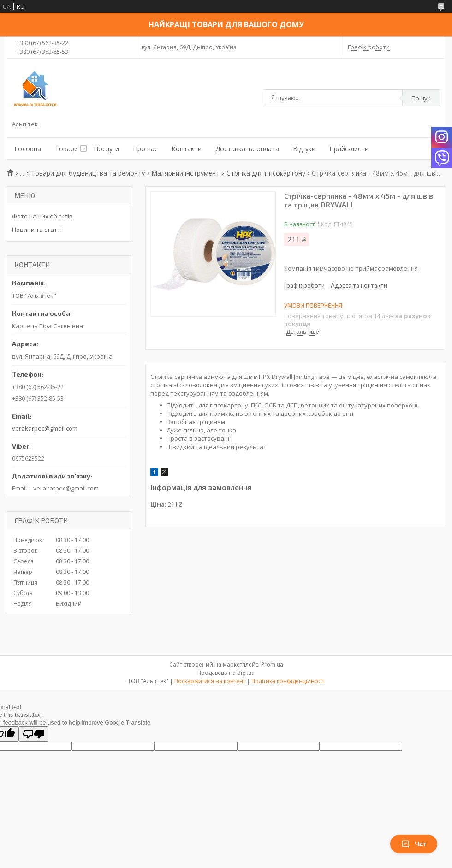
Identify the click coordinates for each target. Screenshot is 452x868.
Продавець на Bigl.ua (226, 673)
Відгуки (304, 149)
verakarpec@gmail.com (45, 428)
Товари (66, 149)
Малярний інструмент (185, 173)
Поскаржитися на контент (210, 681)
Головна (28, 149)
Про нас (145, 149)
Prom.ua (272, 664)
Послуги (106, 149)
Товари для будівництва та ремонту (88, 173)
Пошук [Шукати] (421, 98)
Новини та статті (37, 230)
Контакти (187, 149)
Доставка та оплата (247, 149)
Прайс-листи (349, 149)
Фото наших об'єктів (42, 216)
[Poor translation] (34, 734)
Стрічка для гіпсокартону (266, 173)
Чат (414, 844)
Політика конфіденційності (288, 681)
